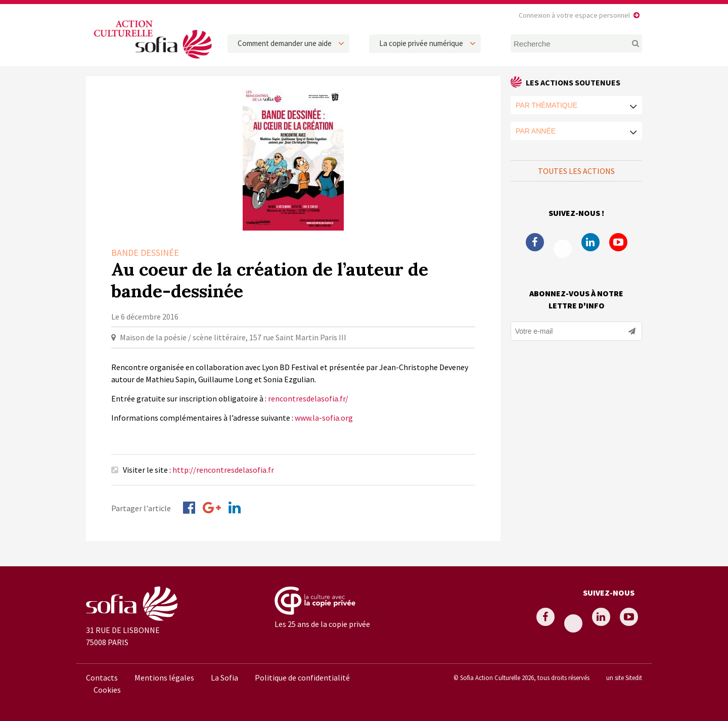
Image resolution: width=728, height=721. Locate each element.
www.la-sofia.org (324, 418)
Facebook (535, 242)
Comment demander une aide (285, 43)
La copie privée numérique (421, 43)
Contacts (102, 678)
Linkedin (590, 242)
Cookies (107, 690)
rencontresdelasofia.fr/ (308, 398)
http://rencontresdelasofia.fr (223, 470)
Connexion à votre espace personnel (574, 15)
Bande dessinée (145, 253)
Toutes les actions (576, 171)
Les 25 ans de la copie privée (322, 624)
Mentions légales (164, 678)
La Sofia (224, 678)
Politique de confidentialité (302, 678)
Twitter (563, 249)
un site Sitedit (624, 678)
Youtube (618, 242)
